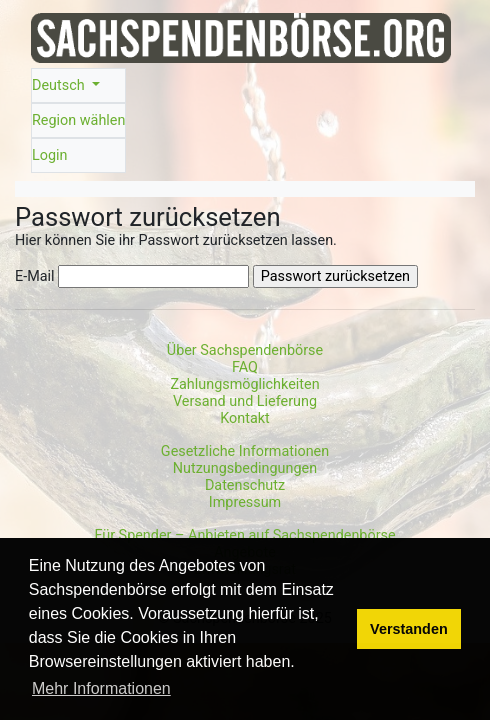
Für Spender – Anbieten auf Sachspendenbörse (244, 535)
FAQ (245, 367)
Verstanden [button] (409, 629)
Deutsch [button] (60, 85)
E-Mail (35, 276)
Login (50, 155)
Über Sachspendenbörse (245, 350)
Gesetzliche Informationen (245, 451)
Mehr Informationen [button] (101, 688)
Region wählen (78, 120)
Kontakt (245, 418)
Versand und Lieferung (245, 401)
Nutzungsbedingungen (245, 468)
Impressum (245, 502)
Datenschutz (245, 485)
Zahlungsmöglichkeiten (244, 384)
